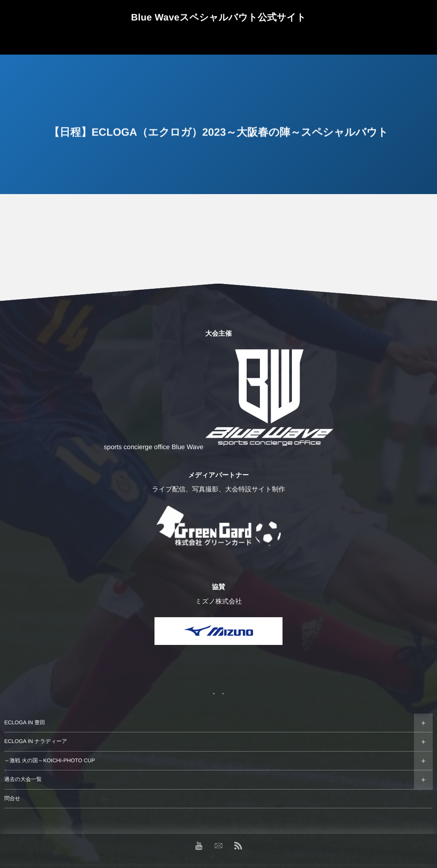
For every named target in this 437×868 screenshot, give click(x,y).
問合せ (12, 798)
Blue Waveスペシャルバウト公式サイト (218, 17)
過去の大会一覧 (23, 779)
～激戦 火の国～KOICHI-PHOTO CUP (50, 761)
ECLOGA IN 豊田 (25, 723)
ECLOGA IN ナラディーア (36, 741)
